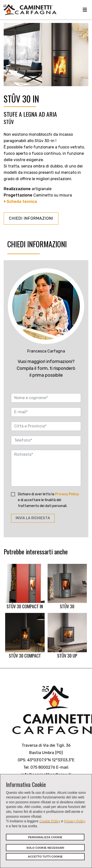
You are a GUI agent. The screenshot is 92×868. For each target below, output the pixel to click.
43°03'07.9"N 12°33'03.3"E (51, 760)
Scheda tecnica (20, 201)
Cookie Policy (50, 821)
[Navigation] (85, 10)
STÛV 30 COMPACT (25, 636)
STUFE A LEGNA (20, 114)
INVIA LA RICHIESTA (33, 518)
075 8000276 (43, 767)
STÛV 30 (67, 587)
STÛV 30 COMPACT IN (25, 587)
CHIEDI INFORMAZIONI (31, 218)
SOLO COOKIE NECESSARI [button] (45, 848)
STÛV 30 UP (67, 636)
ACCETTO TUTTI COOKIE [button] (45, 856)
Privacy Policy (75, 821)
